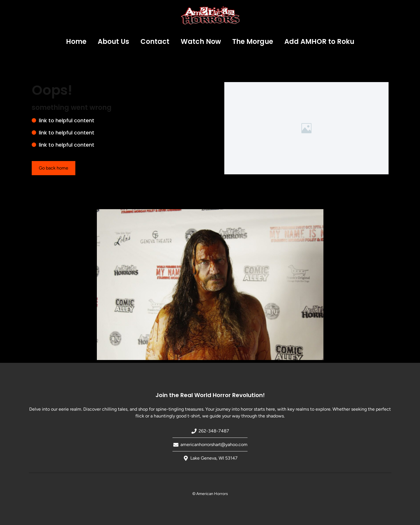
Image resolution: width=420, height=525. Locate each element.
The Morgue (253, 41)
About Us (113, 41)
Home (76, 41)
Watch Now (201, 41)
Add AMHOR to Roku (319, 41)
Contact (155, 41)
